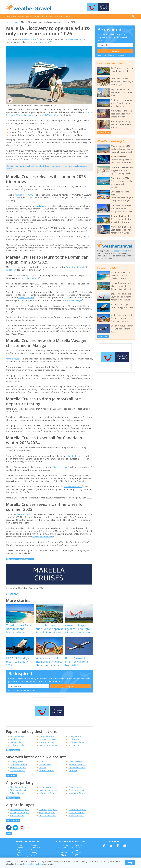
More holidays (13, 750)
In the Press (31, 856)
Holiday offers (17, 762)
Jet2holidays (45, 765)
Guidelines (35, 850)
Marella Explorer (27, 115)
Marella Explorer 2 (30, 278)
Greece (77, 848)
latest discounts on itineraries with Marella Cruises (63, 166)
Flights (63, 848)
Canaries (78, 845)
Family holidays (17, 742)
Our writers (35, 848)
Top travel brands (19, 765)
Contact (20, 848)
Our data (34, 845)
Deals (37, 16)
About (19, 845)
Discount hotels (18, 771)
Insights (60, 16)
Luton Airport (46, 787)
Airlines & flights (18, 768)
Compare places (76, 742)
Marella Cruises (30, 39)
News (16, 22)
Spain (77, 850)
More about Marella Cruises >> (20, 559)
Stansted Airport (18, 790)
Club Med (73, 771)
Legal (19, 853)
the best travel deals (119, 251)
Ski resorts (74, 745)
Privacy (20, 850)
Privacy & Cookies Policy (33, 864)
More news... (103, 336)
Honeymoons (75, 736)
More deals (12, 775)
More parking (13, 798)
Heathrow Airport (48, 815)
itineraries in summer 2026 (38, 42)
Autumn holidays (47, 742)
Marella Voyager (47, 115)
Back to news (12, 594)
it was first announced (42, 537)
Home (9, 22)
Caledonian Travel (77, 768)
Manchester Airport (19, 787)
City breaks (15, 739)
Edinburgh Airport (48, 793)
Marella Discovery (74, 39)
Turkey (78, 853)
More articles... (104, 132)
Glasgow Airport (76, 790)
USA (76, 855)
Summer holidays (48, 739)
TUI (41, 762)
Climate (64, 855)
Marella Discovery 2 (24, 195)
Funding (34, 853)
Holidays (64, 845)
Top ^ (9, 834)
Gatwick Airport (76, 787)
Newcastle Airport (77, 793)
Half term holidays (19, 745)
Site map (20, 855)
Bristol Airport (17, 793)
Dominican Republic (75, 267)
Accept (130, 862)
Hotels (63, 850)
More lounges (13, 820)
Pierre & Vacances (77, 765)
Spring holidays (47, 736)
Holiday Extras (75, 762)
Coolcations (74, 739)
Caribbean (11, 270)
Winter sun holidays (49, 745)
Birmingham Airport (49, 790)
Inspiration (47, 16)
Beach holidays (17, 736)
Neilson (43, 768)
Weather (12, 16)
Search (70, 16)
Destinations (25, 16)
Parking (64, 853)
